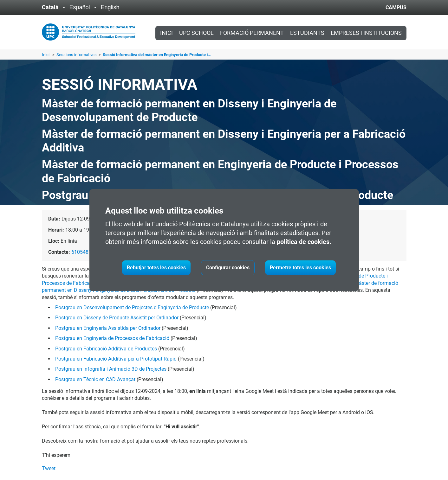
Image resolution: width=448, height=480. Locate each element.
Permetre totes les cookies (300, 268)
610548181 (84, 252)
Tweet (49, 468)
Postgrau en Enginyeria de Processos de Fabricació (112, 338)
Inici (166, 33)
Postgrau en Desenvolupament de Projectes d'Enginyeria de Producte (132, 307)
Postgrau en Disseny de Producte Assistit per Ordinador (117, 318)
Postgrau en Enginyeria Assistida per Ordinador (108, 328)
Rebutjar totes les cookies (156, 268)
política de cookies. (304, 242)
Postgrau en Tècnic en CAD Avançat (95, 379)
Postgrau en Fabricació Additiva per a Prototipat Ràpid (116, 359)
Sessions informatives (77, 55)
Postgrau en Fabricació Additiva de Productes (106, 349)
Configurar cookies (228, 268)
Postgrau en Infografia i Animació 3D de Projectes (111, 369)
